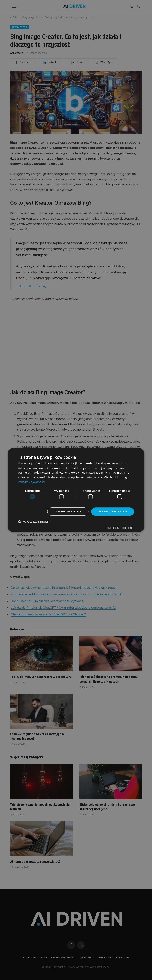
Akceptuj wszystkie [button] (112, 511)
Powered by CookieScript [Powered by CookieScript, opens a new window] (120, 528)
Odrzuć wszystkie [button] (67, 511)
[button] (33, 522)
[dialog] (76, 490)
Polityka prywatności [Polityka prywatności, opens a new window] (31, 482)
